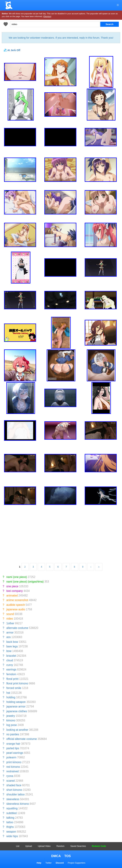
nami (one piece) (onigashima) (25, 582)
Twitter (49, 863)
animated (12, 595)
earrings (11, 670)
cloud (10, 660)
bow (9, 651)
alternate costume (17, 628)
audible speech (16, 605)
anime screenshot (17, 600)
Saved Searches (78, 846)
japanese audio (16, 609)
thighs (10, 827)
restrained (12, 771)
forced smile (14, 688)
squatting (12, 808)
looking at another (17, 730)
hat (8, 693)
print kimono (14, 762)
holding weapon (16, 702)
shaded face (14, 785)
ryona (10, 776)
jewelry (11, 716)
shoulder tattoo (15, 794)
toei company (15, 591)
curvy (10, 665)
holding (11, 697)
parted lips (13, 748)
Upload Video (44, 846)
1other (10, 623)
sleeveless (13, 799)
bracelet (11, 656)
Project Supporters (76, 863)
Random (60, 846)
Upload (29, 846)
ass (8, 637)
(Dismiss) (47, 16)
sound (10, 614)
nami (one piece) (17, 577)
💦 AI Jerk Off (12, 50)
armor (10, 632)
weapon (11, 832)
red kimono (13, 767)
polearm (11, 757)
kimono (11, 720)
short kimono (14, 790)
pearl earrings (15, 753)
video (10, 619)
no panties (13, 734)
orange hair (13, 744)
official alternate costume (22, 739)
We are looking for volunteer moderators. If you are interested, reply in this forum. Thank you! (61, 38)
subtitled (11, 813)
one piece (12, 586)
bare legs (12, 646)
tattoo (10, 822)
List (18, 846)
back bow (12, 642)
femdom (11, 674)
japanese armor (16, 707)
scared (11, 781)
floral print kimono (17, 683)
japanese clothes (17, 711)
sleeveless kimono (18, 804)
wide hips (12, 836)
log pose (12, 725)
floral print (12, 679)
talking (10, 818)
